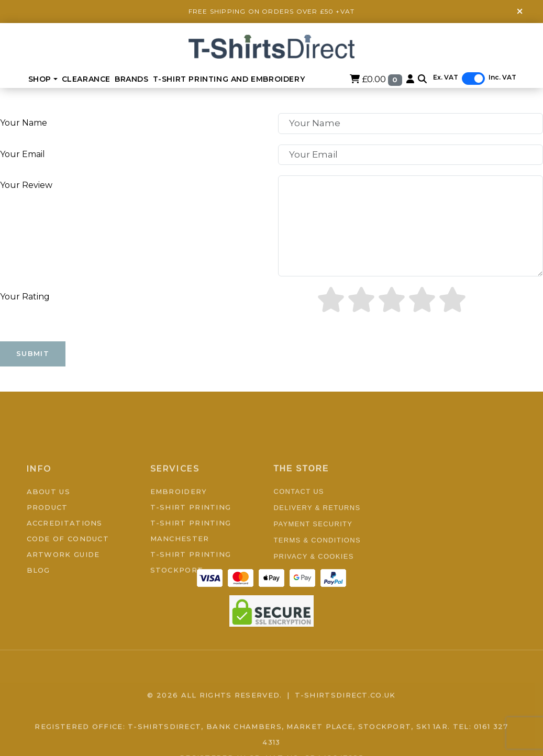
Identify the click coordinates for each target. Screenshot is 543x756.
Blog (38, 601)
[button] (422, 79)
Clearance (86, 79)
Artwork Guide (63, 585)
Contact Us (299, 523)
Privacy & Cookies (314, 588)
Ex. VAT (446, 77)
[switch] (473, 79)
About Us (48, 522)
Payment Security (313, 555)
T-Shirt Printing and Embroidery (229, 79)
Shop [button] (40, 79)
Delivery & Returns (317, 539)
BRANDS (132, 79)
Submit (33, 353)
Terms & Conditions (317, 571)
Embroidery (179, 522)
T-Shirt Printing (191, 538)
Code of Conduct (68, 570)
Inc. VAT (502, 77)
